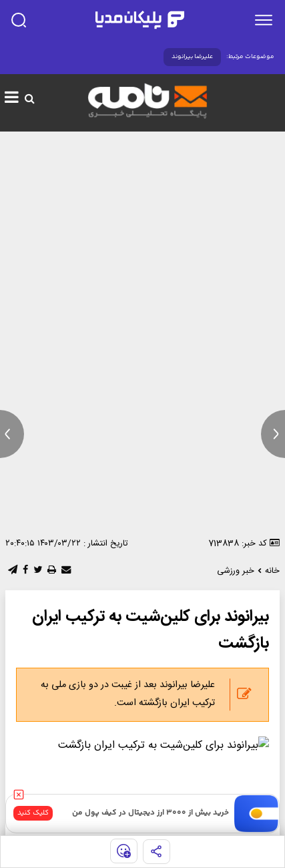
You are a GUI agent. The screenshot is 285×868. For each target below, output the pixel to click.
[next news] (273, 434)
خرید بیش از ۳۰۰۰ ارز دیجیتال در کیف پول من (151, 813)
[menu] (264, 20)
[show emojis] (124, 851)
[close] (19, 795)
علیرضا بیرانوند (192, 57)
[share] (157, 852)
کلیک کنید (33, 813)
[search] (19, 20)
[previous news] (12, 434)
